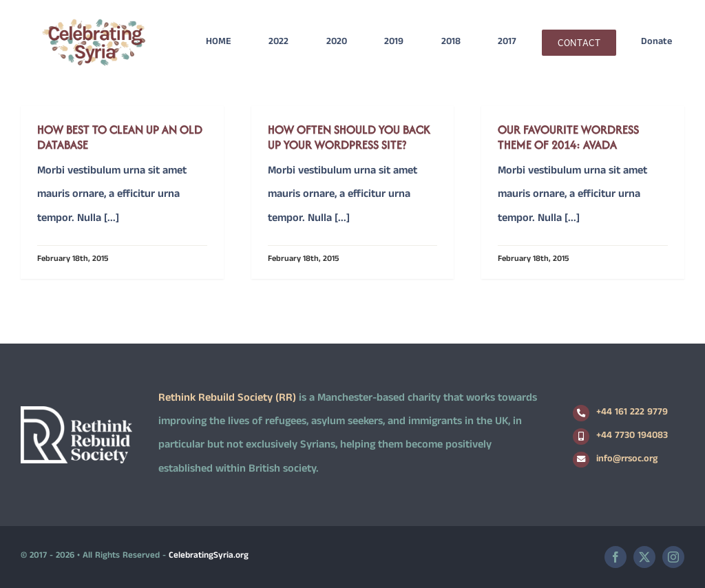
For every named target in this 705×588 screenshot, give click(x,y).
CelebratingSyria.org (209, 556)
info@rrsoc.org (627, 460)
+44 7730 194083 (632, 436)
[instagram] (673, 557)
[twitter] (644, 557)
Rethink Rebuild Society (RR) (227, 399)
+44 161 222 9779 (632, 413)
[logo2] (94, 22)
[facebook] (615, 557)
